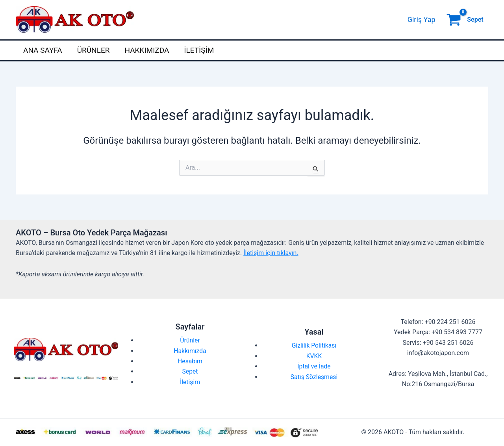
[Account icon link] (422, 20)
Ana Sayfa (43, 50)
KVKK (314, 356)
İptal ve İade (314, 366)
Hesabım (190, 361)
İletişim (199, 50)
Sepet (190, 371)
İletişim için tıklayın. (271, 253)
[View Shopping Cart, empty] (466, 20)
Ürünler (94, 50)
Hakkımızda (147, 50)
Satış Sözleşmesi (314, 377)
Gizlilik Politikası (314, 345)
